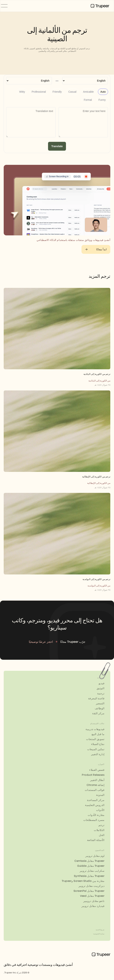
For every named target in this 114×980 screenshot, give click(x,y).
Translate (57, 146)
